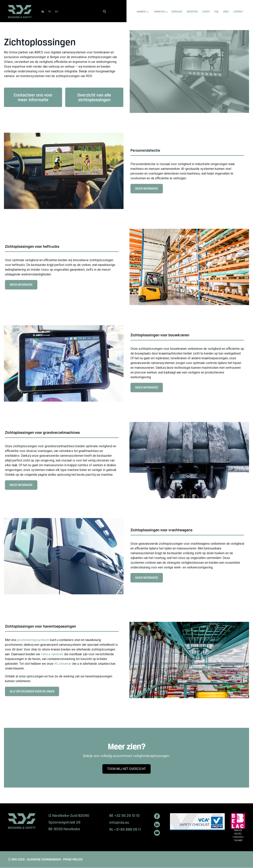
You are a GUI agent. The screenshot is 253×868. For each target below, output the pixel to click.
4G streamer (63, 664)
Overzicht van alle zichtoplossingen (94, 97)
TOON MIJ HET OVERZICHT (128, 770)
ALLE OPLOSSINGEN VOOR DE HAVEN (33, 693)
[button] (105, 12)
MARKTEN (160, 12)
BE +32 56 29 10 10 (124, 816)
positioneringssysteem (34, 640)
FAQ (216, 12)
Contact (238, 12)
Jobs (226, 12)
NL (43, 12)
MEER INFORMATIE (148, 190)
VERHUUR (177, 12)
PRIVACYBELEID (73, 859)
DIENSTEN (192, 12)
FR (50, 12)
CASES (206, 12)
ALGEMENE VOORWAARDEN (44, 859)
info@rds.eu (119, 822)
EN (56, 12)
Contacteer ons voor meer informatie (33, 97)
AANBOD (141, 12)
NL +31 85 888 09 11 (125, 829)
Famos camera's (52, 654)
